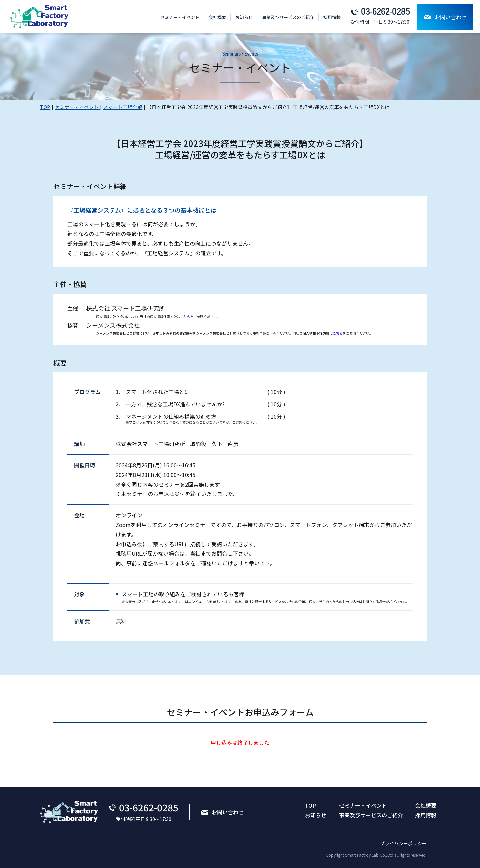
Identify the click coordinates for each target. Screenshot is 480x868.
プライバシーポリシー (403, 843)
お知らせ (244, 17)
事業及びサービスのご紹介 (288, 17)
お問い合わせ (445, 17)
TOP (310, 805)
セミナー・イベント (180, 17)
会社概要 (217, 17)
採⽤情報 (332, 17)
